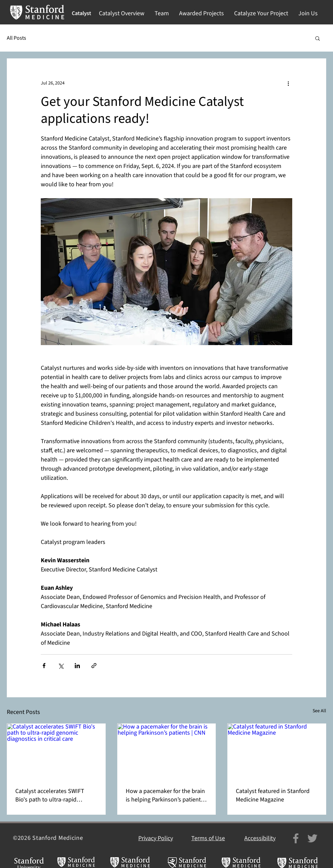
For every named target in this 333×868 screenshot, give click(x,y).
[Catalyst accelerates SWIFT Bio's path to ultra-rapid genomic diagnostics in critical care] (56, 751)
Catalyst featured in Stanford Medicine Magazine (273, 795)
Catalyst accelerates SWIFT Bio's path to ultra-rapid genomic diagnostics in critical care (54, 795)
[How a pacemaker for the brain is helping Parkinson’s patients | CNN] (167, 751)
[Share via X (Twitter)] (61, 666)
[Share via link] (94, 666)
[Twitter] (312, 838)
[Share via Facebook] (44, 666)
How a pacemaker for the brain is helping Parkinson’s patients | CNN (166, 795)
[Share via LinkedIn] (77, 666)
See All (319, 711)
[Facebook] (296, 838)
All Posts (16, 38)
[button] (122, 14)
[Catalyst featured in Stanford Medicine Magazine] (277, 751)
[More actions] (288, 83)
